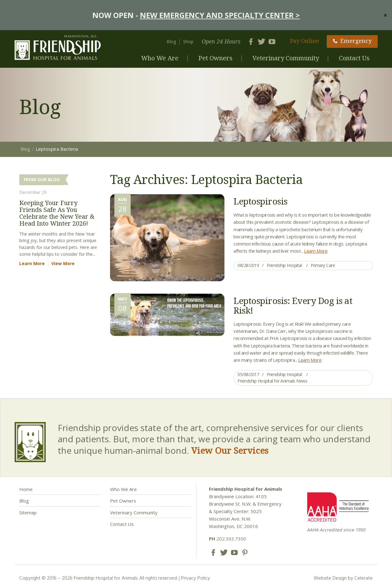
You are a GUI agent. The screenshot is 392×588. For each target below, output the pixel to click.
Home (26, 489)
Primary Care (323, 265)
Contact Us (354, 58)
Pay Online (305, 41)
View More (63, 263)
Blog (171, 41)
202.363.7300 (228, 539)
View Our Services (230, 450)
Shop (188, 41)
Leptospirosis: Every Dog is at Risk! (293, 305)
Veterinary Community (286, 58)
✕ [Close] (385, 15)
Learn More (316, 251)
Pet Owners (215, 58)
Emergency (352, 41)
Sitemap (28, 512)
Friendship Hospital (284, 265)
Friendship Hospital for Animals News (272, 381)
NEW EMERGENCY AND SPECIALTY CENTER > (220, 15)
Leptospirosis (261, 201)
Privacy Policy (196, 578)
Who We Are (160, 58)
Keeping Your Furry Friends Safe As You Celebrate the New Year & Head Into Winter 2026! (57, 213)
